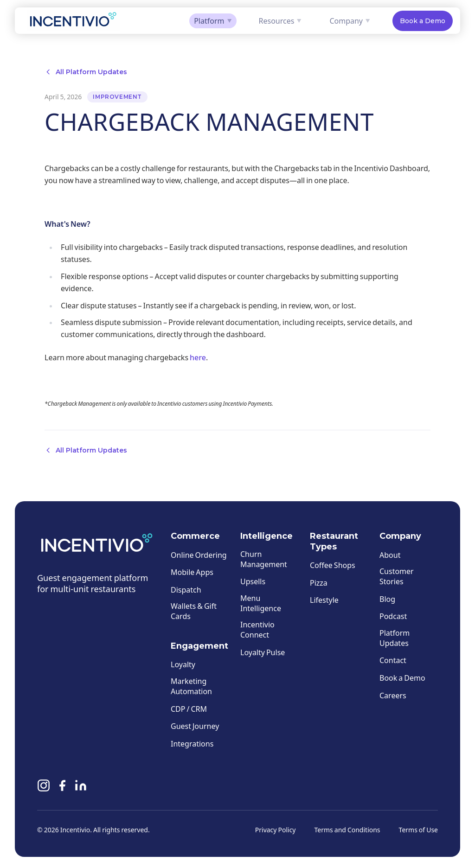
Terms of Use (418, 830)
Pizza (319, 583)
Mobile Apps (192, 572)
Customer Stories (397, 577)
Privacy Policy (276, 830)
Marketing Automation (191, 686)
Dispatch (186, 590)
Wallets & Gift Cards (194, 611)
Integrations (192, 744)
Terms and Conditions (347, 830)
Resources (280, 21)
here (198, 357)
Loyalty (183, 665)
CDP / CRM (189, 709)
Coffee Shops (333, 565)
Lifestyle (324, 600)
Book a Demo (423, 21)
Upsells (253, 582)
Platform (213, 21)
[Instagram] (44, 788)
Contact (393, 661)
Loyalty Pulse (263, 652)
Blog (387, 599)
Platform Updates (395, 638)
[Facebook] (62, 788)
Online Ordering (199, 555)
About (390, 555)
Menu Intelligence (261, 603)
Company (350, 21)
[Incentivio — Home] (73, 21)
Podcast (393, 616)
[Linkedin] (81, 788)
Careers (393, 695)
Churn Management (264, 559)
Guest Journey (195, 726)
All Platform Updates (86, 72)
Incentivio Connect (257, 630)
